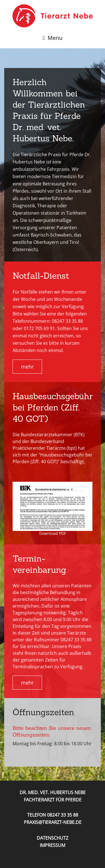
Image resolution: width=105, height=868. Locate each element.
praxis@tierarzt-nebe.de (53, 822)
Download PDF (53, 533)
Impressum (53, 845)
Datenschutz (53, 838)
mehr (27, 367)
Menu (55, 38)
